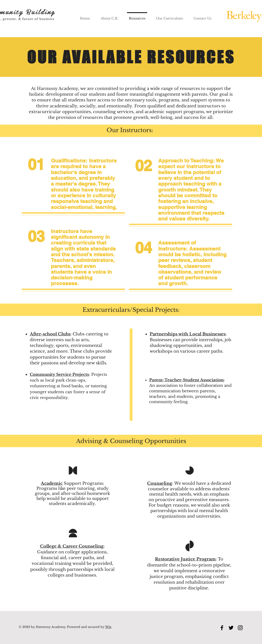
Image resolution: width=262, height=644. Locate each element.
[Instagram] (240, 628)
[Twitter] (231, 628)
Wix (108, 627)
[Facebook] (222, 628)
